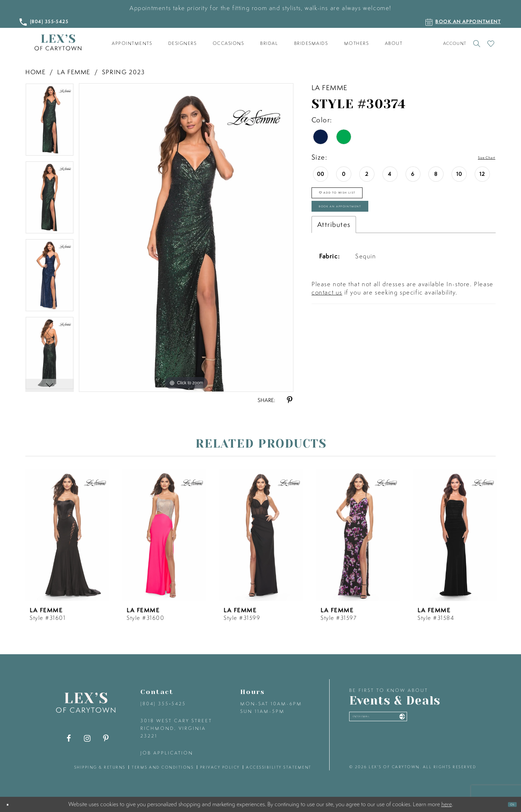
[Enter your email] (408, 721)
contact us (327, 317)
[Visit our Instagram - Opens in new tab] (87, 738)
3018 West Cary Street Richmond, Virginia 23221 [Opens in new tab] (176, 728)
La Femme (74, 72)
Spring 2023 (124, 72)
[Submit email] (457, 721)
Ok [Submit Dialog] (508, 804)
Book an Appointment (369, 226)
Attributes (334, 249)
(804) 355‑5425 (163, 704)
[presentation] (67, 535)
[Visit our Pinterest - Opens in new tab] (106, 738)
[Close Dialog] (11, 805)
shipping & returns (100, 767)
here (447, 804)
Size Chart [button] (478, 157)
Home (35, 72)
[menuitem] (132, 43)
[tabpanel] (50, 122)
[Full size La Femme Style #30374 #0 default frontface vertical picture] (186, 237)
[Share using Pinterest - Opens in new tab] (290, 400)
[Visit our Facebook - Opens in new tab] (69, 738)
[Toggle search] (477, 43)
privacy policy (220, 767)
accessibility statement (279, 767)
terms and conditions (163, 767)
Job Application (167, 753)
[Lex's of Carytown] (58, 43)
